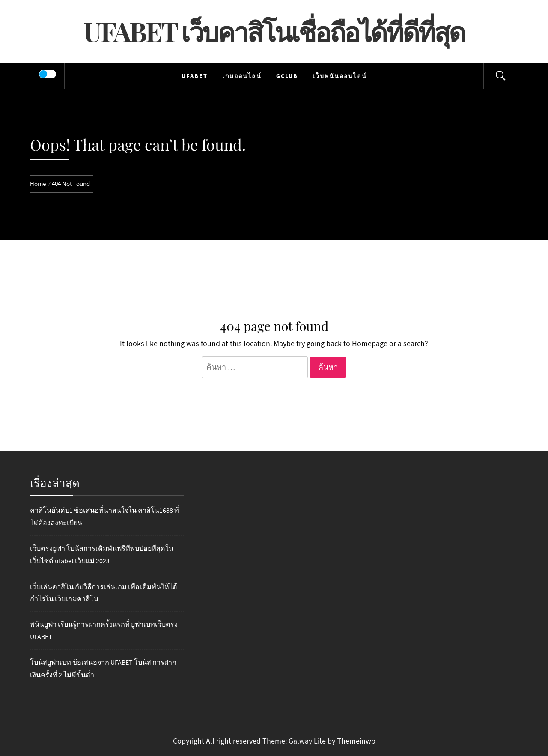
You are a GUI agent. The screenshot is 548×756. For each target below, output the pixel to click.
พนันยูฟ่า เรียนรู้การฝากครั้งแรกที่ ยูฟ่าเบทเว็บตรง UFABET (104, 630)
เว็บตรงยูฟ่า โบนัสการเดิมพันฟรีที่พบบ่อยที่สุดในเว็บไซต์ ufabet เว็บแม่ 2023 (102, 554)
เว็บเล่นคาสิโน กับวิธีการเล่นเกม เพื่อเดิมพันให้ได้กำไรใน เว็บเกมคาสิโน (104, 593)
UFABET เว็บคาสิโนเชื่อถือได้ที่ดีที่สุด (274, 31)
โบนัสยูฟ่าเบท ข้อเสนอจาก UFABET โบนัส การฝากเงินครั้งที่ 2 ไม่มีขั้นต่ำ (103, 668)
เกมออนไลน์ (242, 76)
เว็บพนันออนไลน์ (340, 76)
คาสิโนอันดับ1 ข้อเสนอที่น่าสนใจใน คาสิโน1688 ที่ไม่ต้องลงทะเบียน (104, 516)
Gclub (287, 76)
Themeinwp (356, 741)
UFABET (195, 76)
